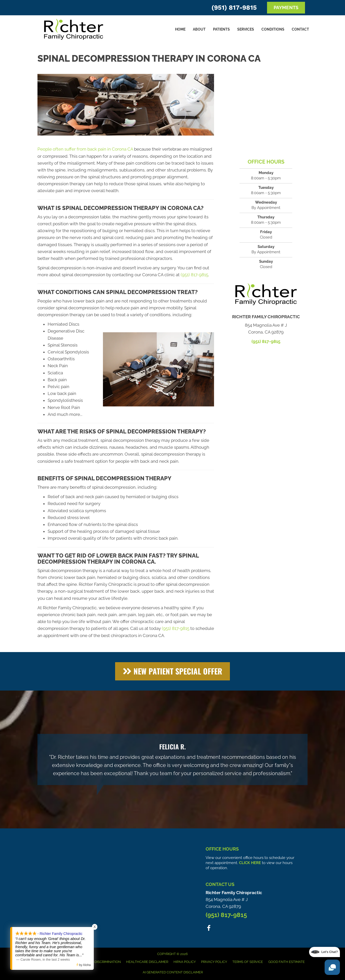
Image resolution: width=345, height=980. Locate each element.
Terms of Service (248, 962)
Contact (300, 29)
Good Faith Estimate (287, 962)
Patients (221, 29)
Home (180, 29)
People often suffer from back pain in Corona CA (85, 149)
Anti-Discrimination (103, 962)
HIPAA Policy (185, 962)
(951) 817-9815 (234, 8)
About (199, 29)
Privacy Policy (214, 962)
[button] (172, 671)
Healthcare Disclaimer (147, 962)
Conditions (273, 29)
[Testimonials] (172, 759)
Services (246, 29)
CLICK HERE (250, 863)
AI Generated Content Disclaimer (173, 972)
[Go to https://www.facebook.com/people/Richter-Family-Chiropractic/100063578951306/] (209, 929)
